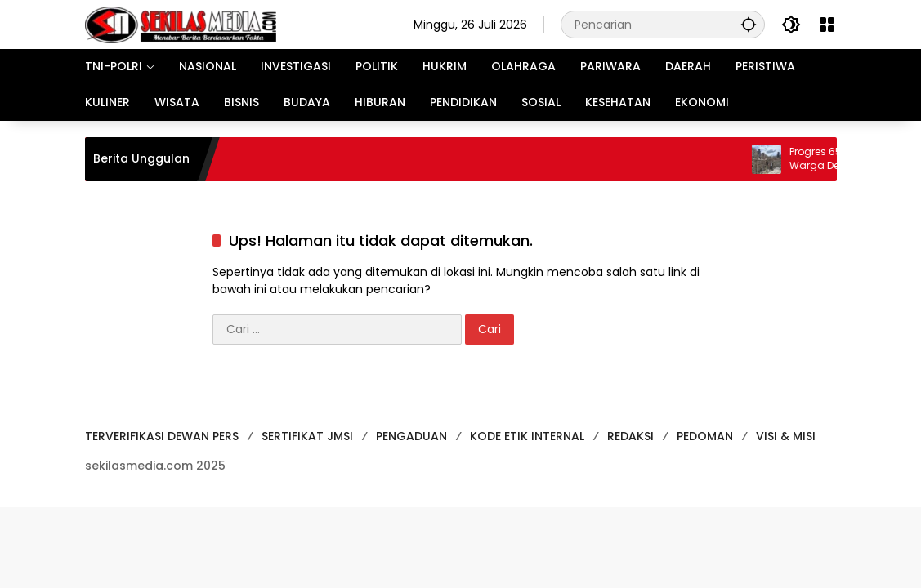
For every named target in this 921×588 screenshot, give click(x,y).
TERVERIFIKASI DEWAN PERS (162, 436)
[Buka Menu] (827, 24)
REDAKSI (630, 436)
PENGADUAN (411, 436)
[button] (749, 24)
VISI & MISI (786, 436)
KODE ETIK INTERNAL (527, 436)
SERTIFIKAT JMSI (307, 436)
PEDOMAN (705, 436)
